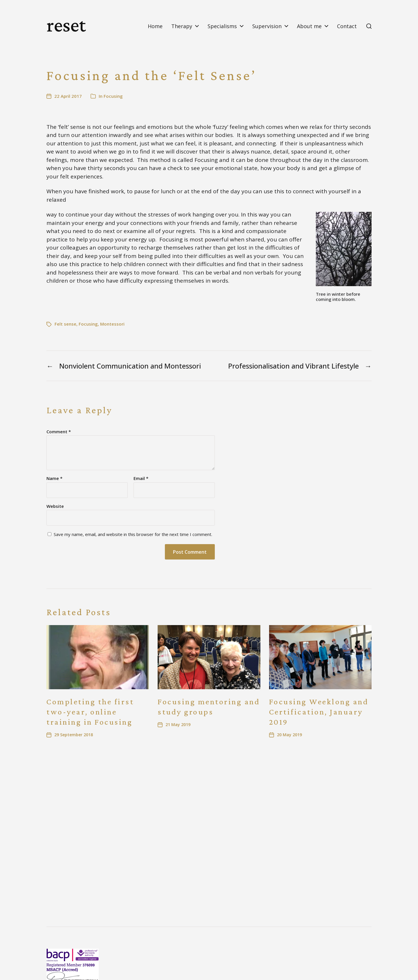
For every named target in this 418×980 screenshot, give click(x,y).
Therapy (182, 26)
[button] (369, 26)
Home (155, 26)
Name (54, 478)
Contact (347, 26)
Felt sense (65, 324)
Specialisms (222, 26)
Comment (59, 432)
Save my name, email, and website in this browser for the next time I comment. (133, 534)
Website (55, 506)
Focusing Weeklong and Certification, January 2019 (319, 712)
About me (309, 26)
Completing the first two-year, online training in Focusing (90, 712)
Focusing (113, 96)
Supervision (267, 26)
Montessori (112, 324)
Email (141, 478)
